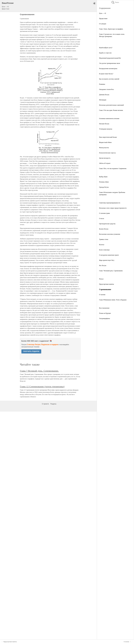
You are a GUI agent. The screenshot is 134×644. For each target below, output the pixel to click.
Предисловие (103, 19)
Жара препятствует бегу (107, 260)
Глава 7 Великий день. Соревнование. (111, 271)
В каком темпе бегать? (106, 74)
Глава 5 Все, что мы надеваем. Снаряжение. (113, 168)
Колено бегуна (104, 229)
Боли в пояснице (104, 250)
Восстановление (104, 308)
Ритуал (101, 279)
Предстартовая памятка (107, 284)
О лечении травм (104, 213)
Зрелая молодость (105, 158)
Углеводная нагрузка (106, 129)
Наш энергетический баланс (108, 137)
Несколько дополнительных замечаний (111, 105)
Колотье (102, 245)
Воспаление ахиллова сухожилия (110, 234)
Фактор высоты (104, 148)
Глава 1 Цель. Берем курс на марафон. (111, 29)
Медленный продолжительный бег (110, 58)
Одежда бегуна (104, 187)
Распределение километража (108, 69)
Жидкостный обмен (105, 142)
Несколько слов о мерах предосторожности (113, 208)
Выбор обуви (103, 177)
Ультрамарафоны (105, 318)
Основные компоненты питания (109, 118)
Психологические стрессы (107, 153)
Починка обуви (104, 182)
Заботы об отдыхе (105, 163)
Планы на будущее (105, 313)
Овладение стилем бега (106, 89)
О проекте (45, 404)
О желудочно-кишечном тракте (109, 255)
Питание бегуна (104, 124)
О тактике (102, 295)
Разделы (53, 404)
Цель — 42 (103, 13)
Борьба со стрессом (105, 53)
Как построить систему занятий (109, 79)
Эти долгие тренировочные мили (110, 63)
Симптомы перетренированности (110, 203)
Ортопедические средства (107, 224)
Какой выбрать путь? (106, 48)
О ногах (102, 218)
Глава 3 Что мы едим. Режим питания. (111, 110)
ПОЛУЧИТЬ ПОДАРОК (31, 351)
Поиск (115, 2)
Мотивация (103, 100)
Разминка (102, 84)
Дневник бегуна (104, 95)
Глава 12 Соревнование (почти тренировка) (42, 386)
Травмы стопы (104, 239)
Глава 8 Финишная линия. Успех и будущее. (113, 300)
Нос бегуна (103, 265)
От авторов (103, 24)
